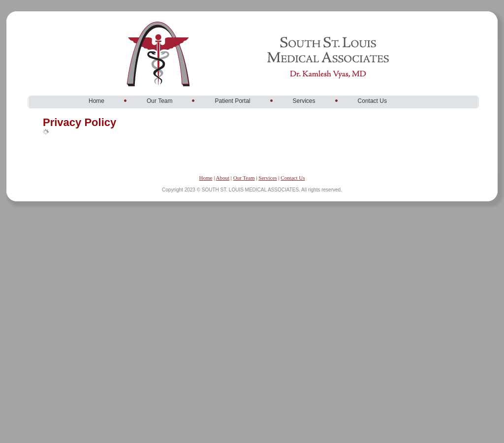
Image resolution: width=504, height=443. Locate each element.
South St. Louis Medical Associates (187, 22)
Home (205, 178)
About (222, 178)
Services (268, 178)
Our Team (244, 178)
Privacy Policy (79, 122)
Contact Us (293, 178)
